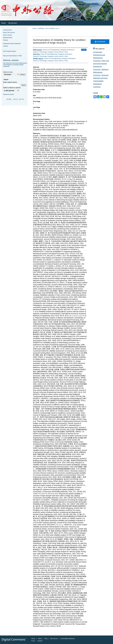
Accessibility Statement (68, 639)
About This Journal (9, 33)
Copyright (40, 641)
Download (100, 42)
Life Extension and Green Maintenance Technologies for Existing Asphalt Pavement (15, 65)
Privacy (33, 641)
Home (34, 29)
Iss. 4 (58, 29)
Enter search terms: (10, 82)
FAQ (46, 639)
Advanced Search (9, 94)
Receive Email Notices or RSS (12, 56)
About (40, 639)
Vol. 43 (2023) (50, 29)
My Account (54, 639)
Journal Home (7, 30)
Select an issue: (8, 72)
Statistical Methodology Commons (101, 72)
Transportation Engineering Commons (98, 84)
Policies (5, 40)
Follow (84, 50)
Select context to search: (12, 88)
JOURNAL (41, 29)
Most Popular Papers (10, 51)
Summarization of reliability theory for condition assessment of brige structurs (59, 41)
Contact (5, 46)
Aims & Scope (7, 35)
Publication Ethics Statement (12, 44)
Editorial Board (8, 38)
